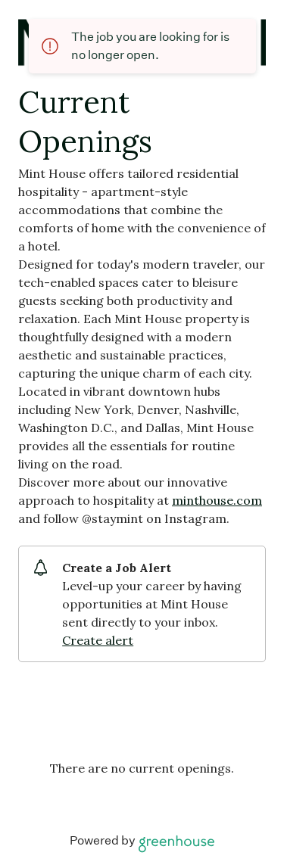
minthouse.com (217, 500)
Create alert (98, 640)
